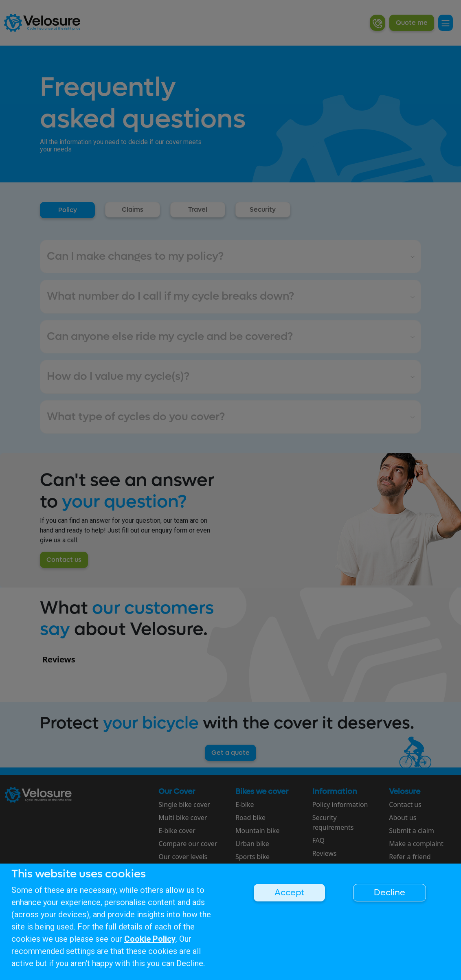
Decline (390, 893)
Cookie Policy (150, 939)
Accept (289, 893)
